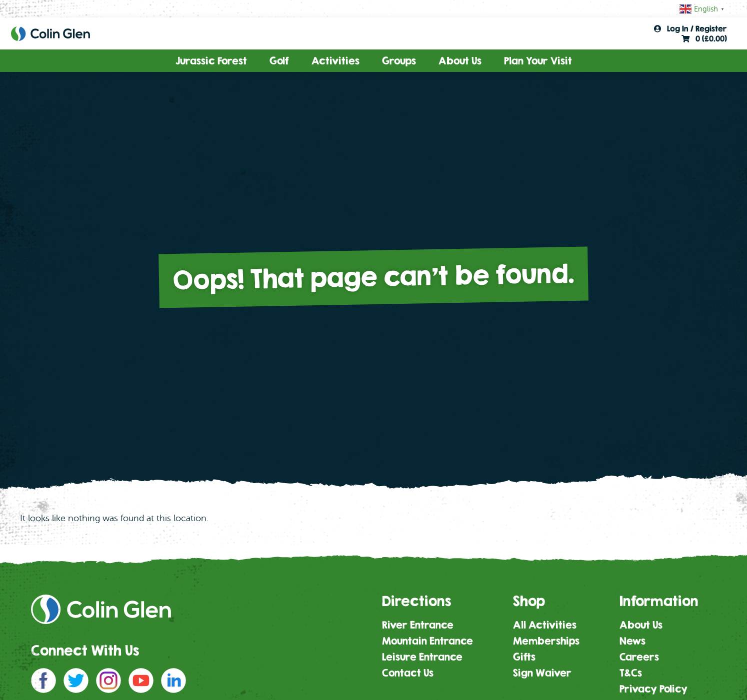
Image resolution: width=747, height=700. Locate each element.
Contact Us (408, 673)
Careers (639, 657)
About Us (460, 61)
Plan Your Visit (538, 61)
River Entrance (418, 625)
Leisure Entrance (422, 657)
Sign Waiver (542, 673)
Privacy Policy (653, 689)
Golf (279, 61)
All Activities (545, 625)
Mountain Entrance (427, 641)
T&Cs (631, 673)
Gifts (524, 657)
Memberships (546, 641)
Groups (399, 61)
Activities (335, 61)
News (632, 641)
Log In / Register (690, 28)
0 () (704, 38)
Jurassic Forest (211, 61)
